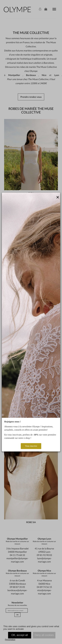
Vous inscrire (31, 446)
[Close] (58, 197)
